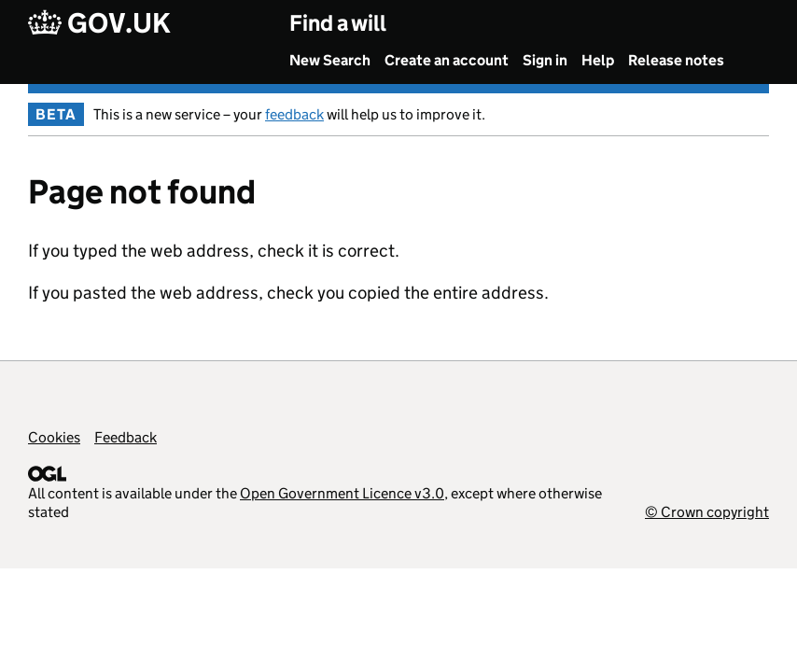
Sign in (545, 60)
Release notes (676, 60)
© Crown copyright (707, 512)
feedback (294, 114)
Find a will (338, 23)
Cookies (54, 437)
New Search (330, 60)
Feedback (126, 437)
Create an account (447, 60)
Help (598, 60)
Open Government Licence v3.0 (342, 493)
